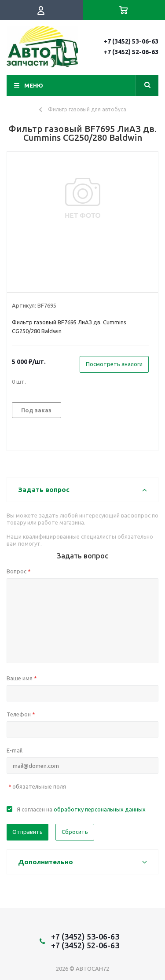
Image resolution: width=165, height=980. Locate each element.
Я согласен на (81, 809)
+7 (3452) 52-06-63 (131, 52)
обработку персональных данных (100, 809)
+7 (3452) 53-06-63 (131, 41)
